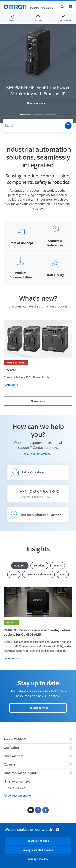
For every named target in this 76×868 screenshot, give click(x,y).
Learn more (11, 385)
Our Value (11, 748)
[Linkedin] (38, 810)
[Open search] (62, 7)
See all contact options (36, 454)
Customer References (39, 574)
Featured (20, 566)
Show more (38, 401)
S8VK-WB (11, 370)
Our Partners (14, 756)
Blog (63, 574)
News (14, 574)
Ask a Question (14, 788)
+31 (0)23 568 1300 (17, 782)
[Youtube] (31, 810)
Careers (10, 764)
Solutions (39, 566)
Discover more (36, 103)
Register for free (38, 708)
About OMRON (15, 739)
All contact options (17, 796)
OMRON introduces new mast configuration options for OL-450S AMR (37, 632)
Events (58, 566)
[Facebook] (46, 810)
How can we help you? (21, 773)
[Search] (68, 126)
